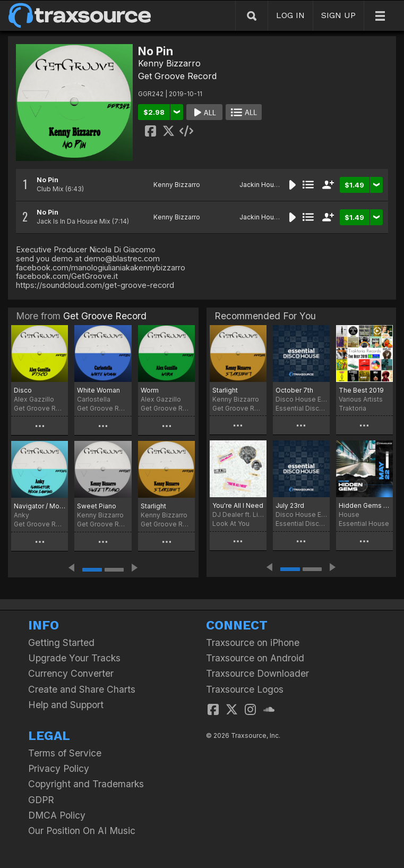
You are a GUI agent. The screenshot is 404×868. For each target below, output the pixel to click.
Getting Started (61, 643)
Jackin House (261, 185)
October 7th (294, 390)
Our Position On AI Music (82, 831)
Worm (150, 390)
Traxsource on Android (255, 658)
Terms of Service (65, 753)
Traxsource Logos (245, 689)
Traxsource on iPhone (253, 643)
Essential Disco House (301, 408)
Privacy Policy (59, 768)
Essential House (364, 524)
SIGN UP (338, 15)
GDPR (41, 800)
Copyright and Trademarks (86, 784)
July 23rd (290, 505)
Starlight (153, 506)
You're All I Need (238, 505)
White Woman (98, 390)
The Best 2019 (361, 390)
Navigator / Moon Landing (40, 506)
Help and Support (66, 705)
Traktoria (353, 408)
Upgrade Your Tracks (74, 658)
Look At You (231, 524)
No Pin (48, 180)
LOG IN (290, 15)
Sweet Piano (97, 506)
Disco (23, 390)
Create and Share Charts (82, 689)
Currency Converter (71, 673)
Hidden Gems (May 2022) (364, 505)
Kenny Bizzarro (169, 63)
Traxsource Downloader (257, 673)
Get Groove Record (177, 76)
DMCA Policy (57, 815)
